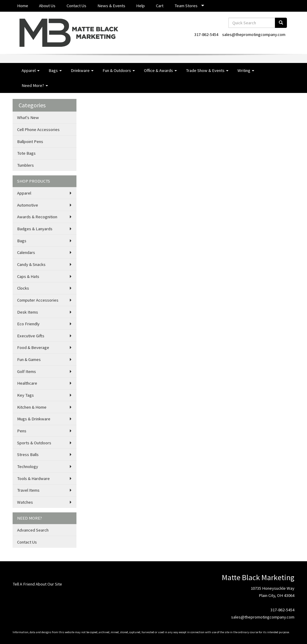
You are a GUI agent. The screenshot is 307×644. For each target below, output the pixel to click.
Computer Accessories (38, 300)
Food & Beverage (33, 347)
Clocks (23, 288)
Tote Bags (26, 153)
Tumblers (25, 165)
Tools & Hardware (33, 479)
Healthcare (27, 383)
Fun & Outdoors (119, 70)
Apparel (31, 70)
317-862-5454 (206, 34)
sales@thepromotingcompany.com (254, 34)
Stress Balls (28, 455)
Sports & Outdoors (34, 443)
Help (140, 6)
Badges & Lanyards (35, 229)
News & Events (111, 6)
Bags (55, 70)
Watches (25, 502)
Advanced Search (33, 530)
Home (23, 6)
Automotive (28, 205)
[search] (281, 23)
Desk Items (28, 312)
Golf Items (27, 371)
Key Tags (25, 395)
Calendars (26, 252)
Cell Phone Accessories (38, 130)
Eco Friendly (28, 324)
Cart (160, 6)
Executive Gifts (31, 336)
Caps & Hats (28, 276)
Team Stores (186, 6)
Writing (246, 70)
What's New (28, 118)
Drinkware (82, 70)
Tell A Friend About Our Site (37, 584)
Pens (22, 431)
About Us (47, 6)
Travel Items (28, 490)
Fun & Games (29, 359)
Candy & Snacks (31, 264)
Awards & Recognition (37, 217)
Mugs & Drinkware (34, 419)
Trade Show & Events (207, 70)
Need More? (35, 85)
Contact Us (76, 6)
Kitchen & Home (32, 407)
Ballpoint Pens (30, 142)
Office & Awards (160, 70)
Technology (28, 467)
